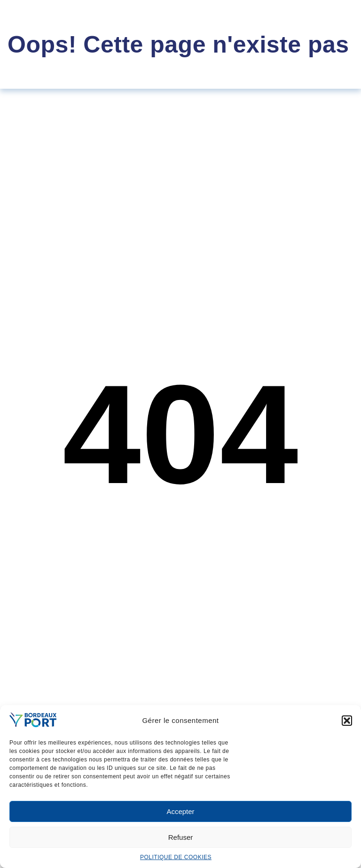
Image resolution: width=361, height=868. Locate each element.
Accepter (180, 811)
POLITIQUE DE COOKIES (176, 857)
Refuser (181, 837)
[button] (347, 721)
